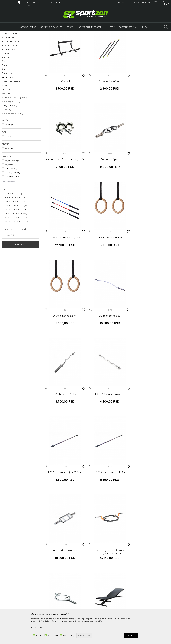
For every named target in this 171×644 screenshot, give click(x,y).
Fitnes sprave (10, 64)
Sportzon (6, 33)
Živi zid (7, 92)
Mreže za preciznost (12, 145)
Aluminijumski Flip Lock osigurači (150, 110)
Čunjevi (6, 96)
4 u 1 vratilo (64, 110)
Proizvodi (16, 33)
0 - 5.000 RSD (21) (13, 225)
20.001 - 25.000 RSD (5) (16, 241)
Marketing (69, 635)
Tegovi (7, 120)
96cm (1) (9, 156)
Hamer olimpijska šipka (64, 411)
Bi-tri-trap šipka (64, 185)
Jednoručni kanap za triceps (150, 487)
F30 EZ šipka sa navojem (64, 336)
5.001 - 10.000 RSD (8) (15, 229)
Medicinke (9, 124)
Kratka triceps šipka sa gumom (150, 562)
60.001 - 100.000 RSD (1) (16, 253)
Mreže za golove (11, 132)
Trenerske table (11, 112)
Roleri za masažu (12, 76)
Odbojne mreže (10, 136)
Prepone (7, 88)
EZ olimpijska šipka (150, 260)
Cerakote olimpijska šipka (107, 185)
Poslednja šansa (12, 208)
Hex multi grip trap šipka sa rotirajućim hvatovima (107, 413)
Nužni (39, 635)
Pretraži (21, 275)
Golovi (6, 141)
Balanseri (8, 84)
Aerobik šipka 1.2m (107, 110)
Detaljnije (36, 627)
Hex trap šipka (150, 411)
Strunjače (8, 68)
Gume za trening (11, 60)
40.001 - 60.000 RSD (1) (16, 249)
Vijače (6, 116)
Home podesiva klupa (64, 487)
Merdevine (8, 108)
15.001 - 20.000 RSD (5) (16, 237)
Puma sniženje (11, 200)
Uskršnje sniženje (13, 204)
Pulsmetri (8, 56)
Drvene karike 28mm (150, 185)
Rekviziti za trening (13, 52)
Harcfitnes (10, 180)
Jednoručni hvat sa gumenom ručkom (107, 488)
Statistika (53, 635)
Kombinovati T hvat (107, 562)
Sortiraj (128, 39)
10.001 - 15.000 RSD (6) (16, 233)
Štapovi (7, 100)
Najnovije (9, 196)
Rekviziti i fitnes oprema (34, 33)
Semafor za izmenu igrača (15, 128)
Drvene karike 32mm (64, 260)
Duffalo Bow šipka (107, 260)
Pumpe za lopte (10, 72)
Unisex (8, 168)
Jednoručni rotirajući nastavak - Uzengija (64, 564)
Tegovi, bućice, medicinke (14, 48)
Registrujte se (142, 3)
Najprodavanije (12, 192)
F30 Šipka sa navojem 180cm (150, 336)
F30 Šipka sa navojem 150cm (107, 336)
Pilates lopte (9, 80)
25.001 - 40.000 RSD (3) (16, 245)
